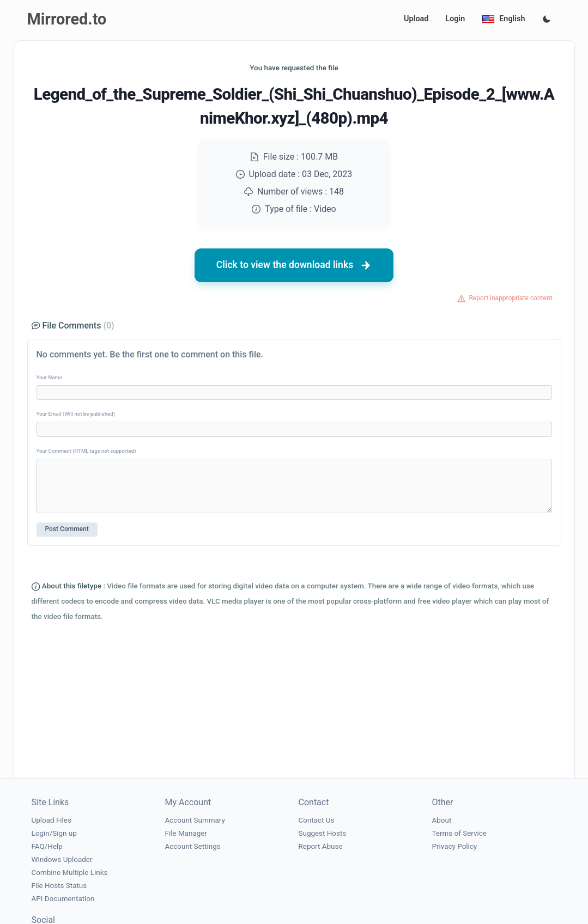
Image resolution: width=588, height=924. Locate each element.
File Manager (186, 833)
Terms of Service (459, 833)
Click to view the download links (294, 265)
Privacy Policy (455, 846)
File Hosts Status (59, 886)
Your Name (50, 377)
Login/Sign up (54, 833)
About (442, 820)
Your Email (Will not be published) (76, 414)
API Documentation (63, 899)
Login (455, 19)
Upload (416, 19)
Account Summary (195, 820)
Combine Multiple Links (70, 873)
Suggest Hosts (323, 833)
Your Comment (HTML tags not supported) (86, 451)
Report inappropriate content (510, 298)
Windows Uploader (62, 859)
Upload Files (51, 820)
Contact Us (317, 820)
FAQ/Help (47, 846)
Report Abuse (321, 846)
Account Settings (193, 846)
